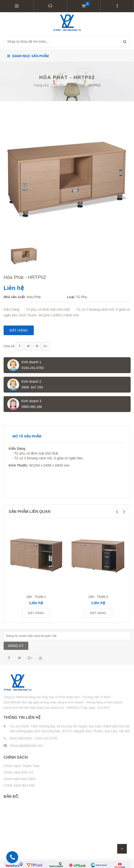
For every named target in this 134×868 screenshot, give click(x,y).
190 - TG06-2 (98, 597)
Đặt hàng (19, 330)
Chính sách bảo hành (20, 779)
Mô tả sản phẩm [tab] (27, 436)
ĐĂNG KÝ (16, 646)
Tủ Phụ (60, 85)
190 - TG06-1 (36, 597)
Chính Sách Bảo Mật (19, 785)
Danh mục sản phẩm (28, 56)
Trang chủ (41, 85)
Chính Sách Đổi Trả (18, 772)
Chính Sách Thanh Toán (22, 766)
